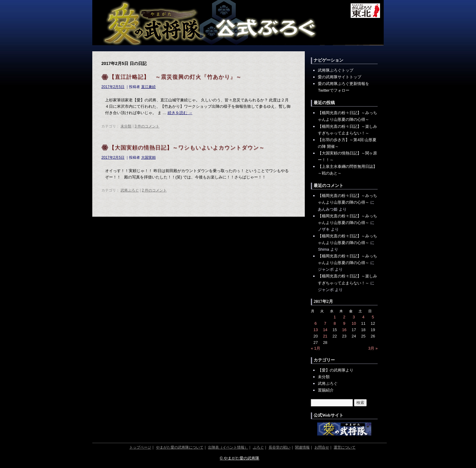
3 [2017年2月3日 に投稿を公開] (354, 317)
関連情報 (302, 447)
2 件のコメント (154, 190)
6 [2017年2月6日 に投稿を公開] (316, 323)
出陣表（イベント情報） (228, 447)
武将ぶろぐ (130, 190)
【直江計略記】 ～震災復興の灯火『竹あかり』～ (175, 77)
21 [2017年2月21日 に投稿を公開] (325, 336)
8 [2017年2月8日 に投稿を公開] (335, 323)
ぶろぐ (258, 447)
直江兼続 (148, 87)
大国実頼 (148, 158)
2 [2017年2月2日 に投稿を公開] (344, 317)
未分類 (126, 126)
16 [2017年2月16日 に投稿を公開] (344, 330)
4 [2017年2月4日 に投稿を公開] (363, 317)
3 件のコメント (147, 126)
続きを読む (180, 113)
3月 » (373, 348)
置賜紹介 (326, 390)
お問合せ (322, 447)
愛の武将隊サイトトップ (340, 77)
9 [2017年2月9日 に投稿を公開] (344, 323)
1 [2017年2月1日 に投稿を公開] (335, 317)
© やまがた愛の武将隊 (240, 458)
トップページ (140, 447)
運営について (345, 447)
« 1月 (316, 348)
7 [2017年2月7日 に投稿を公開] (325, 323)
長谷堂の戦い (280, 447)
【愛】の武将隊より (336, 370)
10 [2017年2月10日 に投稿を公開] (354, 323)
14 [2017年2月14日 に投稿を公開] (325, 330)
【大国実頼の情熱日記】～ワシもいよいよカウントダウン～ (187, 148)
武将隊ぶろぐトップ (336, 70)
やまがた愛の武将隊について (180, 447)
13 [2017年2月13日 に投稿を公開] (315, 330)
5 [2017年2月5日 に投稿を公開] (373, 317)
